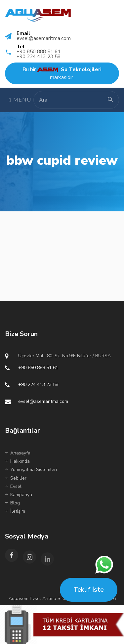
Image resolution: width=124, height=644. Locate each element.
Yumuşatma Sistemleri (31, 470)
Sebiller (16, 478)
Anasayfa (18, 453)
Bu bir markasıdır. (62, 73)
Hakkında (17, 461)
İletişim (15, 511)
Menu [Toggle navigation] (20, 100)
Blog (12, 503)
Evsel (13, 486)
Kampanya (19, 495)
